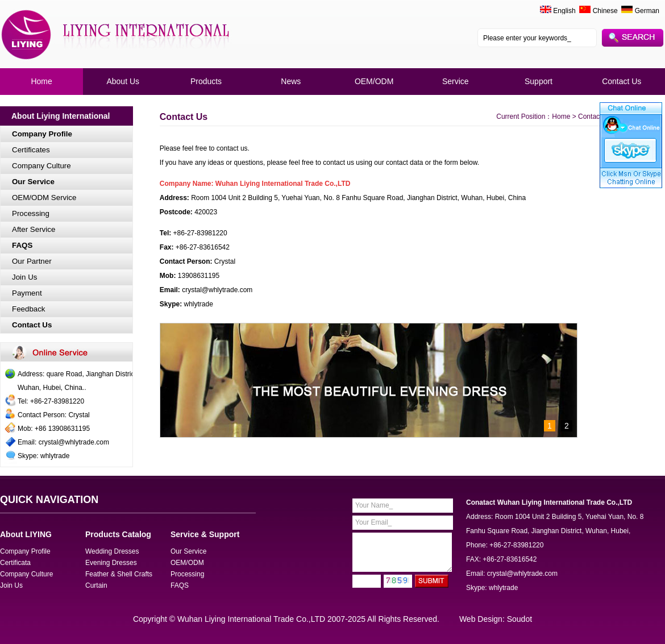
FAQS (22, 245)
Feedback (29, 309)
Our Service (33, 182)
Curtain (96, 585)
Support (539, 81)
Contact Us (622, 81)
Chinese (598, 11)
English (564, 11)
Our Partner (32, 261)
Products (206, 81)
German (640, 11)
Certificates (31, 150)
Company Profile (42, 134)
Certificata (15, 563)
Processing (31, 213)
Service (456, 81)
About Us (123, 81)
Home (41, 81)
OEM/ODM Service (44, 198)
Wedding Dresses (112, 551)
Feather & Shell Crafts (119, 574)
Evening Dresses (111, 563)
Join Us (24, 277)
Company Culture (41, 166)
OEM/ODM (374, 81)
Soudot (519, 619)
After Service (34, 229)
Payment (27, 293)
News (291, 81)
